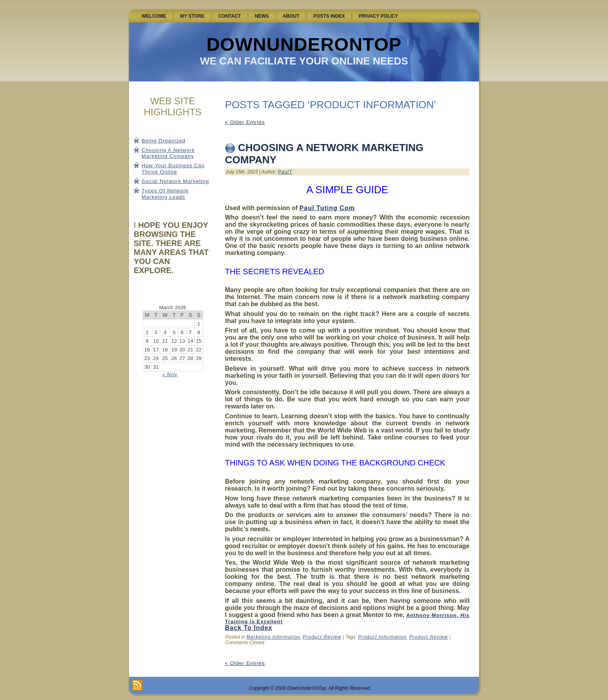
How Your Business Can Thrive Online (173, 169)
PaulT (285, 172)
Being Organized (164, 141)
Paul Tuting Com (327, 208)
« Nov (170, 374)
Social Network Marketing (175, 181)
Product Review (322, 637)
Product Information (382, 637)
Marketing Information (273, 637)
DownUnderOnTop (304, 44)
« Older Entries (245, 122)
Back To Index (249, 628)
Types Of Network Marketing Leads (165, 194)
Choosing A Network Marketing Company (168, 153)
